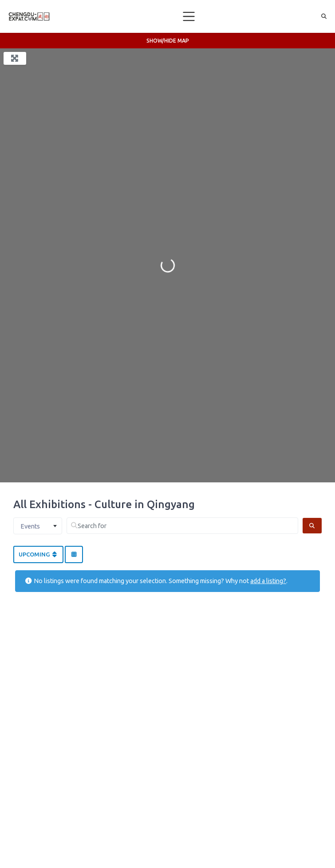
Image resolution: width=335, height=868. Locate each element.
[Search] (312, 526)
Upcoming (38, 554)
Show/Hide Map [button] (168, 41)
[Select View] (74, 555)
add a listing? (268, 581)
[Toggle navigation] (189, 16)
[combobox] (38, 526)
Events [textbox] (30, 526)
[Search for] (182, 526)
